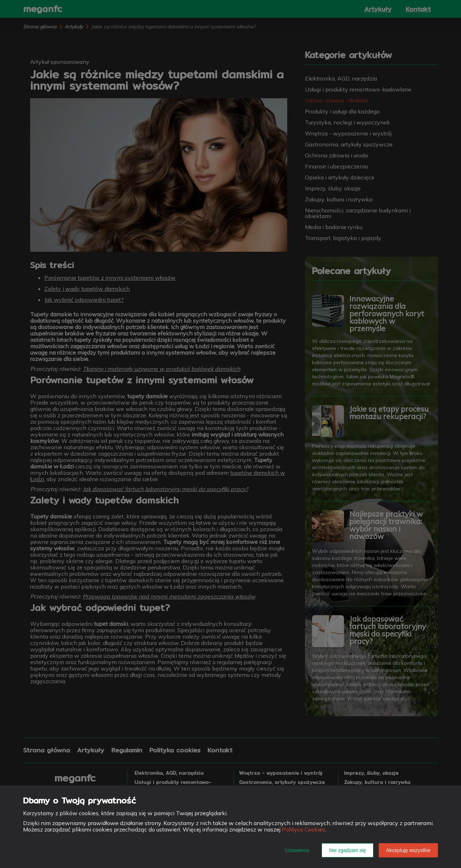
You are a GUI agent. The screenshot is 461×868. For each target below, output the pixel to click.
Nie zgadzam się (348, 850)
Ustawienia (297, 850)
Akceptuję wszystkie (408, 850)
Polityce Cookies (304, 829)
